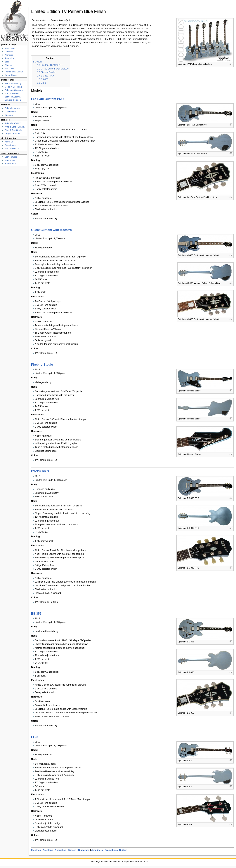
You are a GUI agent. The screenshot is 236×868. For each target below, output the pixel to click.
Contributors (10, 145)
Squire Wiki (10, 160)
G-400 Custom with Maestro (52, 230)
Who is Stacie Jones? (15, 127)
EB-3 (35, 737)
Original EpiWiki (12, 133)
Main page (10, 48)
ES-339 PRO (40, 471)
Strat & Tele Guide (13, 130)
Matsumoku (10, 112)
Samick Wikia (11, 157)
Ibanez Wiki (10, 164)
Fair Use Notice (12, 149)
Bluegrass (84, 850)
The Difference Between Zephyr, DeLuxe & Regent (13, 97)
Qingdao (9, 115)
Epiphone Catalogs (14, 90)
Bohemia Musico (12, 108)
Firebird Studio (42, 365)
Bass (7, 62)
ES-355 (36, 614)
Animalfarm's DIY (13, 123)
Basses (72, 850)
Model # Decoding (13, 87)
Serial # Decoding (13, 83)
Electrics (36, 850)
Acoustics (61, 850)
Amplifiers (97, 850)
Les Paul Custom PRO (47, 99)
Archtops (48, 850)
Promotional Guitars (116, 850)
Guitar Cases (11, 75)
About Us (9, 142)
